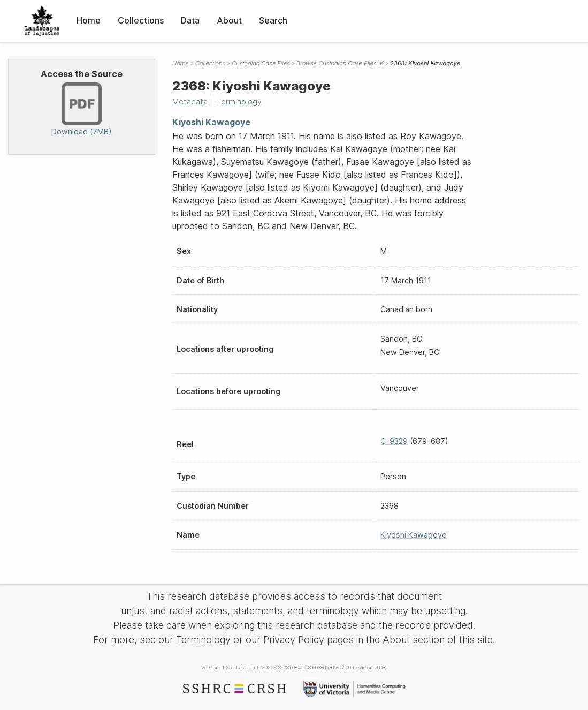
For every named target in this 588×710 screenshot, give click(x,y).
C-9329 (394, 441)
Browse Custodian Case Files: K (340, 63)
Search (273, 20)
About (229, 20)
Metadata (190, 101)
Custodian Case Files (261, 63)
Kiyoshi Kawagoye (211, 122)
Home (89, 20)
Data (190, 20)
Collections (141, 20)
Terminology (239, 101)
